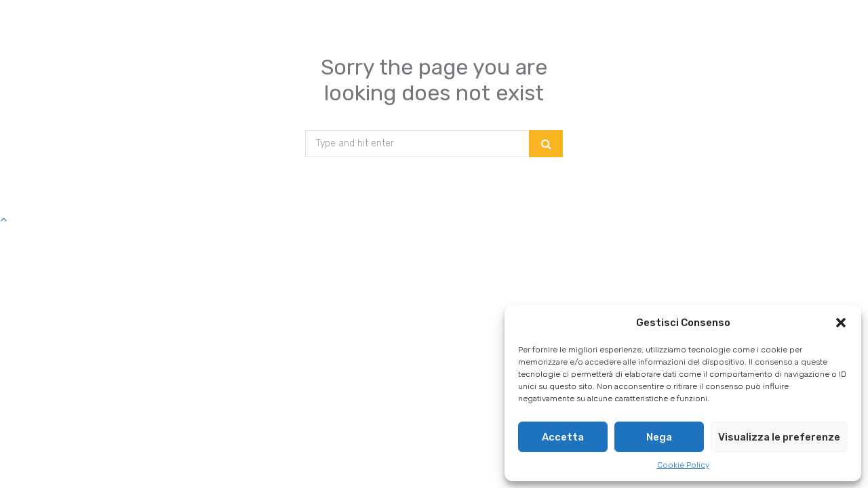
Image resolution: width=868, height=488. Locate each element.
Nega (659, 437)
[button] (841, 323)
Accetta (563, 437)
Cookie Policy (683, 465)
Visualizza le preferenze (779, 437)
